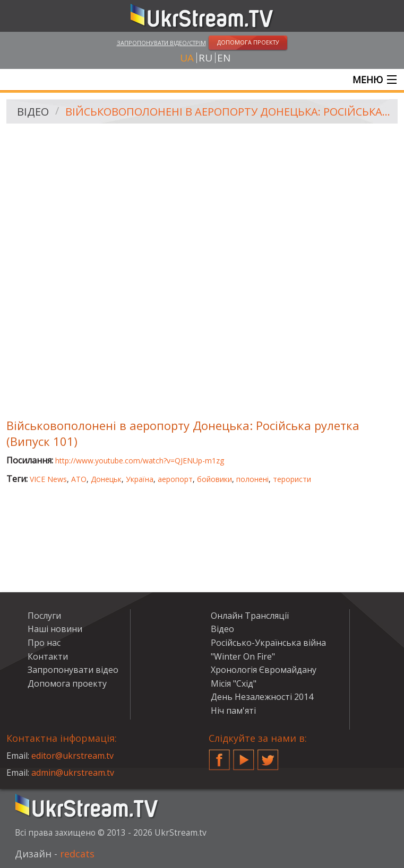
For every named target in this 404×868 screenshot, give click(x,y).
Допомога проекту (67, 683)
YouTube (244, 756)
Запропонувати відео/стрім (161, 43)
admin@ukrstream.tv (73, 773)
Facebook (219, 756)
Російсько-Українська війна (268, 643)
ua (187, 58)
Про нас (44, 643)
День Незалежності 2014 (262, 697)
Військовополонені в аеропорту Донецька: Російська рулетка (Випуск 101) (228, 112)
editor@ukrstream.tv (72, 756)
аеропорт (175, 479)
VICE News (48, 479)
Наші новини (55, 629)
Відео (33, 112)
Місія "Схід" (234, 683)
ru (205, 58)
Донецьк (106, 479)
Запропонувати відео (73, 670)
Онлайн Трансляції (250, 616)
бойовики (214, 479)
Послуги (44, 616)
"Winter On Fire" (243, 656)
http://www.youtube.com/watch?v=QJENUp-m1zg (140, 461)
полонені (252, 479)
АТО (79, 479)
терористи (292, 479)
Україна (140, 479)
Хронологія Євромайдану (264, 670)
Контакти (48, 656)
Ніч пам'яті (233, 711)
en (224, 58)
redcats (77, 854)
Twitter (268, 756)
